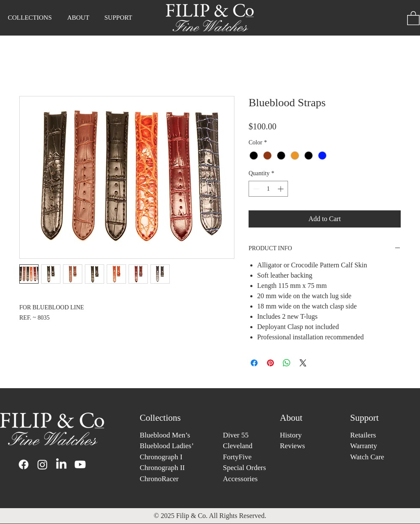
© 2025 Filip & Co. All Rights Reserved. (210, 516)
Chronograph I (161, 457)
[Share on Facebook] (254, 363)
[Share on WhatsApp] (287, 363)
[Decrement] (255, 189)
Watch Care (367, 457)
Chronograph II (162, 468)
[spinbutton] (268, 189)
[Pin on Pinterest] (270, 363)
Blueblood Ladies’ (167, 446)
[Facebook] (24, 464)
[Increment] (281, 189)
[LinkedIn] (61, 464)
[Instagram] (42, 464)
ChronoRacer (159, 479)
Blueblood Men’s (165, 435)
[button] (78, 18)
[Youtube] (80, 464)
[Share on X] (303, 363)
